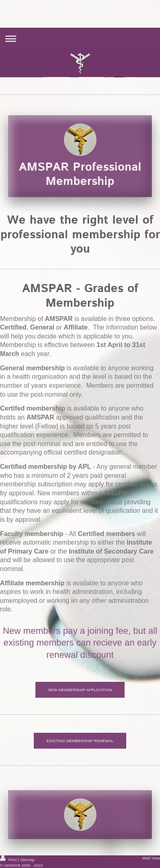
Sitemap (27, 860)
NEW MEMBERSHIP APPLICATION (80, 690)
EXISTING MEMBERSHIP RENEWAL (80, 741)
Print (9, 860)
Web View (151, 858)
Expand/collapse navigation (80, 38)
